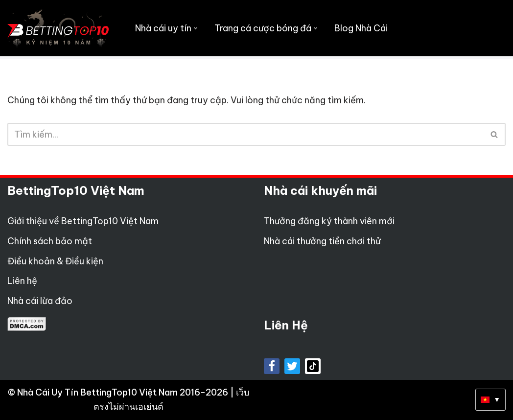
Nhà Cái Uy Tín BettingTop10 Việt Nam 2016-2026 (124, 392)
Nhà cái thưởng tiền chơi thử (322, 241)
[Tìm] (245, 134)
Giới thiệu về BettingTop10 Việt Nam (83, 221)
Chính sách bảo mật (50, 241)
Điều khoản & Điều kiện (55, 261)
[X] (292, 366)
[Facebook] (272, 366)
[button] (196, 28)
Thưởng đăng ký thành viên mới (329, 221)
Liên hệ (22, 281)
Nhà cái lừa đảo (40, 301)
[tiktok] (313, 366)
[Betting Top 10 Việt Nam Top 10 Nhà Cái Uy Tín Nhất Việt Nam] (58, 28)
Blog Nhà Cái (361, 28)
